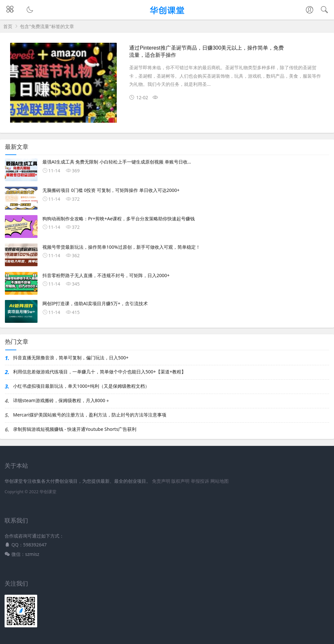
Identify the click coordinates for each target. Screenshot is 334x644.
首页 (8, 26)
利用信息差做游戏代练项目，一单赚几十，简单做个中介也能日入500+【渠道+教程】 (99, 372)
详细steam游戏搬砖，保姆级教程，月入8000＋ (61, 400)
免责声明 (161, 481)
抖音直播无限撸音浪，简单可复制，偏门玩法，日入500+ (71, 358)
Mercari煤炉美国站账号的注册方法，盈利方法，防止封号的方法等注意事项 (90, 415)
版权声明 (180, 481)
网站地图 (220, 481)
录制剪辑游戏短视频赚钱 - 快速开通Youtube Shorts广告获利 (75, 429)
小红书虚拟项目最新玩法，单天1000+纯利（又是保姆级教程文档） (81, 386)
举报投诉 (200, 481)
